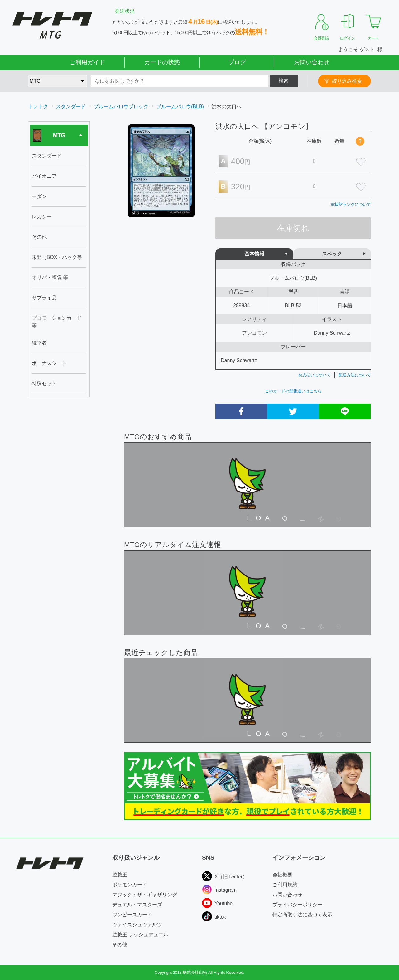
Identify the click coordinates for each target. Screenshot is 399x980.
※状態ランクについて (351, 204)
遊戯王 (120, 875)
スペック (332, 254)
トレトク (38, 107)
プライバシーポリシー (297, 905)
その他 (120, 945)
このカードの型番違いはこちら (293, 391)
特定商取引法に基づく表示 (302, 915)
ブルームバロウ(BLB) (180, 107)
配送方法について (355, 375)
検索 (284, 81)
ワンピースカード (132, 915)
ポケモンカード (130, 885)
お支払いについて (315, 375)
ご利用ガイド (87, 62)
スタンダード (71, 107)
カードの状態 (162, 62)
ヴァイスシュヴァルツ (137, 925)
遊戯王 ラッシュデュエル (140, 935)
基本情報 (254, 254)
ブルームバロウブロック (121, 107)
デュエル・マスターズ (137, 905)
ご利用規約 (285, 885)
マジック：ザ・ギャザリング (145, 895)
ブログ (237, 62)
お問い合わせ (312, 62)
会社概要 (282, 875)
